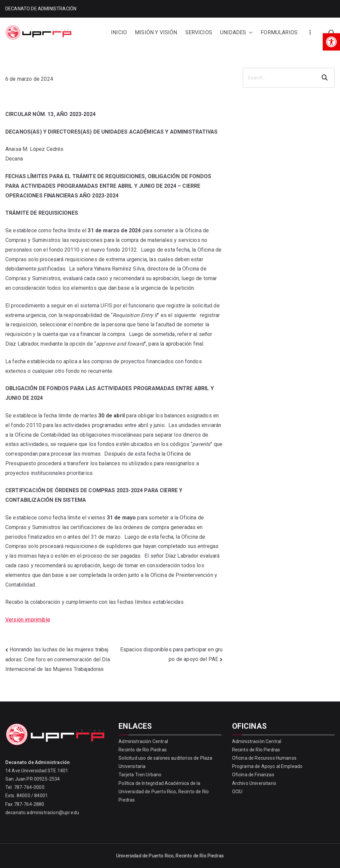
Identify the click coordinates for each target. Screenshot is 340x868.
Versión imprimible (28, 620)
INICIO (119, 32)
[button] (331, 42)
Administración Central (143, 741)
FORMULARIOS (279, 32)
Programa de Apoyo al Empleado (267, 766)
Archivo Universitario (254, 783)
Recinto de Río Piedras (143, 750)
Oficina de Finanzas (253, 775)
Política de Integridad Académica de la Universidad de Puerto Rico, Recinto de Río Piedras (164, 792)
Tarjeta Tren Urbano (140, 775)
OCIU (237, 792)
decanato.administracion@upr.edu (42, 813)
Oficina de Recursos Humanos (264, 758)
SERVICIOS (199, 32)
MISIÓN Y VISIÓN (156, 32)
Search (325, 78)
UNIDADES (236, 33)
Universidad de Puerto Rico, (145, 856)
